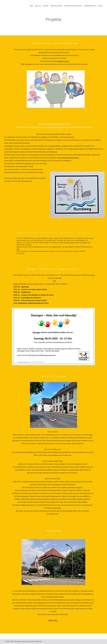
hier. (18, 249)
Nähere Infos (53, 620)
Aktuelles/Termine (63, 61)
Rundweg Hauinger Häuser (70, 158)
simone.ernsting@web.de (52, 64)
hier (30, 245)
